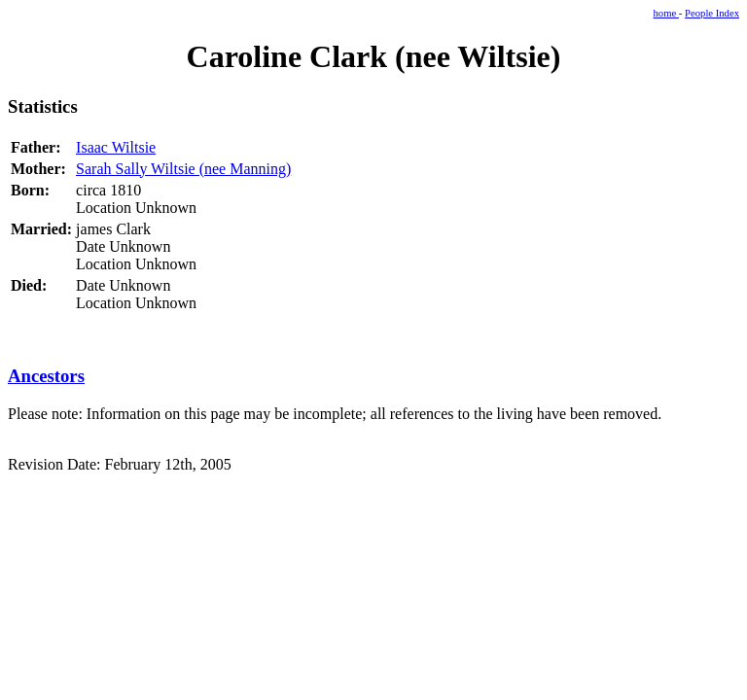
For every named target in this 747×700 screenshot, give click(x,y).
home (666, 13)
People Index (712, 13)
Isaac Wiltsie (116, 147)
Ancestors (46, 376)
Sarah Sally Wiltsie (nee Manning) (183, 169)
